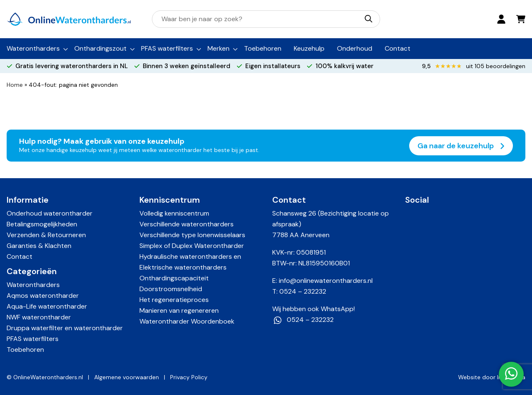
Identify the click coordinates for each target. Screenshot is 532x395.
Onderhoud (355, 48)
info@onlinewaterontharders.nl (326, 281)
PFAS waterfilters (167, 48)
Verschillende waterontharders (187, 224)
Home (15, 85)
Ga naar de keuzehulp (461, 146)
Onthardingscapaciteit (174, 278)
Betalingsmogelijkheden (42, 224)
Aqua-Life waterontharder (47, 306)
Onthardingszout (100, 48)
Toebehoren (263, 48)
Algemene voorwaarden (127, 377)
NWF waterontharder (39, 317)
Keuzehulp (309, 48)
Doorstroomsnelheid (171, 289)
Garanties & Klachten (39, 246)
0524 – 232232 (303, 291)
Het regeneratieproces (174, 300)
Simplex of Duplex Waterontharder (192, 246)
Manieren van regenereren (179, 310)
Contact (398, 48)
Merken (218, 48)
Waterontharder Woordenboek (187, 321)
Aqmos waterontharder (43, 296)
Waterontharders (33, 48)
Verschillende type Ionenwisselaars (192, 235)
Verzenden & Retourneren (46, 235)
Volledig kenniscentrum (174, 213)
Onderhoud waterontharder (50, 213)
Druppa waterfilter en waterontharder (65, 328)
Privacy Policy (189, 377)
